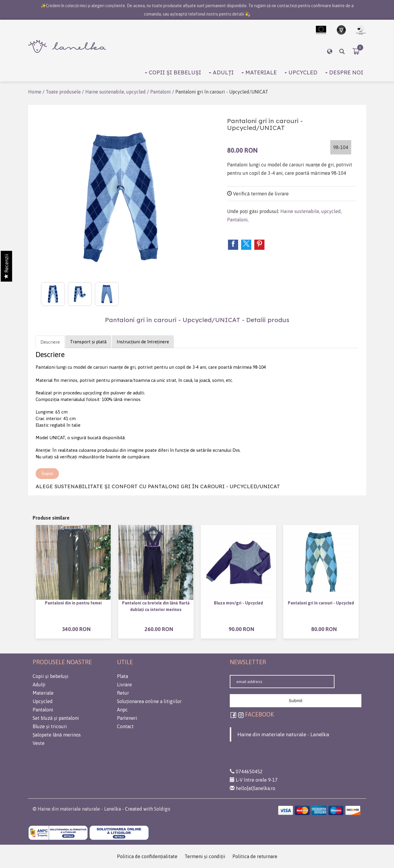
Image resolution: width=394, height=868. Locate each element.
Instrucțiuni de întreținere (143, 342)
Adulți (221, 72)
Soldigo (162, 809)
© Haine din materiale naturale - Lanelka (77, 809)
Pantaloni (161, 92)
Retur (123, 693)
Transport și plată (88, 342)
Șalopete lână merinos (57, 735)
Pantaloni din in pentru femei (73, 603)
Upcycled (301, 72)
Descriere (50, 342)
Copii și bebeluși (173, 72)
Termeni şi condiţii (205, 856)
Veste (39, 743)
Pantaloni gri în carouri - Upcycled (321, 603)
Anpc (122, 710)
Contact (125, 726)
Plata (123, 676)
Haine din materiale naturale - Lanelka (283, 734)
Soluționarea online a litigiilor (149, 701)
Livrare (124, 685)
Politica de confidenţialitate (147, 856)
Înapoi (47, 474)
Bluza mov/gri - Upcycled (238, 603)
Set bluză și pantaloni (56, 718)
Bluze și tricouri (50, 726)
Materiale (259, 72)
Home (35, 92)
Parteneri (127, 718)
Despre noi (344, 72)
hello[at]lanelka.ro (252, 788)
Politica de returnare (255, 856)
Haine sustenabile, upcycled (115, 92)
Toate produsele (63, 92)
